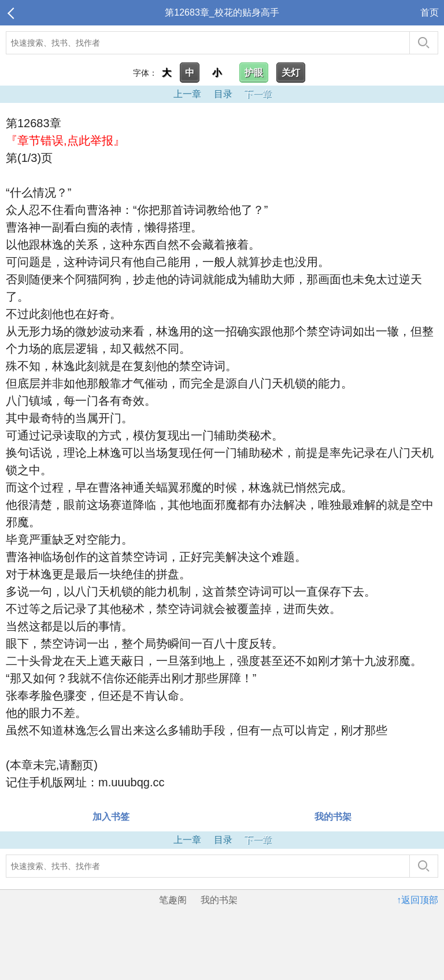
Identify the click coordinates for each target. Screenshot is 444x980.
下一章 (258, 94)
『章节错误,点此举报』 (65, 140)
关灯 (291, 73)
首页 (430, 12)
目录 (223, 94)
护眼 (254, 73)
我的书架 (333, 817)
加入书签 (111, 817)
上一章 (187, 94)
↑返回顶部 (417, 900)
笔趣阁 (173, 900)
